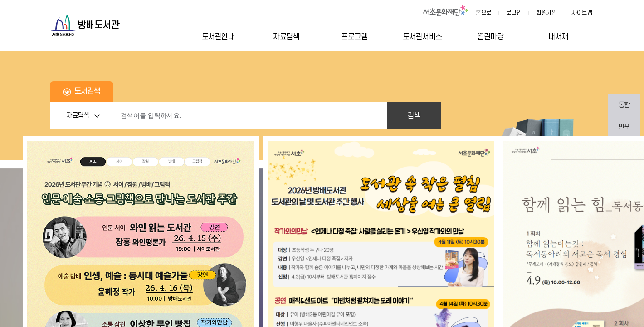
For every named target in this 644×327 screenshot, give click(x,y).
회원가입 (546, 13)
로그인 (514, 13)
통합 (624, 105)
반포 (624, 127)
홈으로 (484, 13)
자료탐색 (85, 116)
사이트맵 (582, 13)
